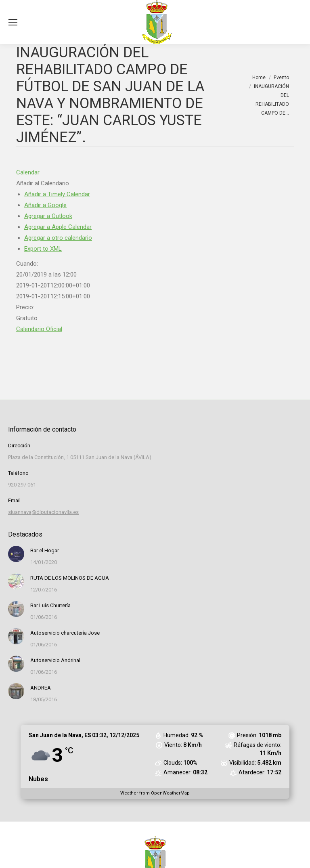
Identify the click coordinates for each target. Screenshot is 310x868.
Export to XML (43, 249)
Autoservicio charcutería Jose (65, 633)
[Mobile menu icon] (13, 22)
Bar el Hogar (45, 550)
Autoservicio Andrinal (55, 660)
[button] (43, 183)
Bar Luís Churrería (50, 605)
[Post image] (16, 554)
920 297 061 (22, 485)
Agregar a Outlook (48, 216)
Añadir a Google (45, 205)
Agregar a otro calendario (58, 238)
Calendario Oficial (39, 329)
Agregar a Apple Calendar (58, 227)
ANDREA (41, 688)
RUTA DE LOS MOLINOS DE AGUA (70, 578)
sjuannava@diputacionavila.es (43, 512)
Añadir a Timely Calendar (57, 194)
